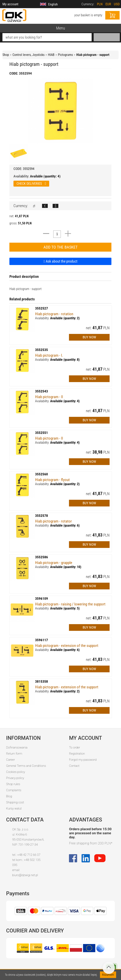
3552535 (42, 350)
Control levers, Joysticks (28, 55)
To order (74, 747)
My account (10, 4)
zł (34, 206)
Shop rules (13, 784)
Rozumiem (108, 975)
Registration (77, 754)
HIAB (51, 55)
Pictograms (65, 55)
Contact (74, 766)
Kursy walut (14, 808)
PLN (100, 4)
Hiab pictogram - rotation (54, 314)
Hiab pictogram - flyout (52, 480)
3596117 (42, 640)
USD (117, 4)
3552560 (42, 474)
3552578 (42, 516)
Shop (6, 55)
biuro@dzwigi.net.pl (25, 875)
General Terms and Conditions (26, 766)
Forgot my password (83, 760)
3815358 (42, 681)
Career (11, 760)
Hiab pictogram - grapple (54, 563)
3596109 (42, 599)
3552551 (42, 433)
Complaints (14, 790)
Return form (14, 754)
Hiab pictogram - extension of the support (67, 646)
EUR (108, 4)
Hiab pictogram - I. (49, 355)
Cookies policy (16, 772)
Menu (61, 28)
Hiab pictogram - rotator (53, 521)
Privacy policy (15, 778)
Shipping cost (15, 802)
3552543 (42, 391)
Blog (9, 796)
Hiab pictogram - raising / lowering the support (70, 604)
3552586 (42, 557)
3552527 (42, 308)
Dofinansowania (17, 747)
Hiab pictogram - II (49, 397)
